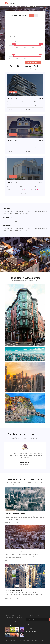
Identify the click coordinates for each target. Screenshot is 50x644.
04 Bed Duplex (12, 98)
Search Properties (33, 63)
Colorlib (8, 642)
